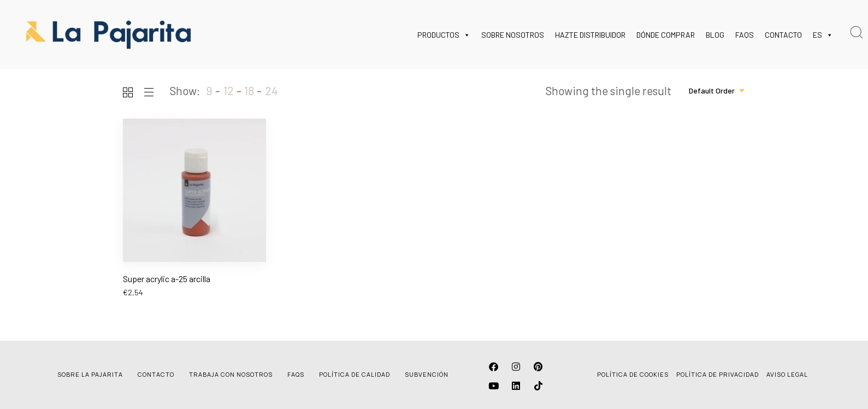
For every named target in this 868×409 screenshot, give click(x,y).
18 (249, 90)
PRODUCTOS (444, 35)
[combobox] (717, 91)
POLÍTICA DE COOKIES (633, 374)
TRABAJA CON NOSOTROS (231, 374)
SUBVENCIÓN (427, 374)
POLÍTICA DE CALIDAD (355, 374)
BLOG (715, 35)
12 (229, 90)
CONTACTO (783, 35)
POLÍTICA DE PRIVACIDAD (718, 374)
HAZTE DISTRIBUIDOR (590, 35)
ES (823, 35)
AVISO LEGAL (787, 374)
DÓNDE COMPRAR (666, 35)
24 (271, 90)
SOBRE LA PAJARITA (90, 374)
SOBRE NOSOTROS (513, 35)
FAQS (745, 35)
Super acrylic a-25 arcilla (167, 279)
